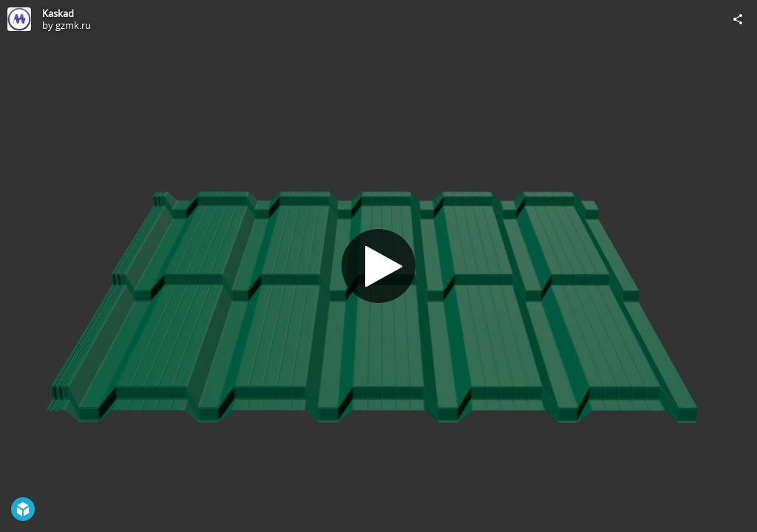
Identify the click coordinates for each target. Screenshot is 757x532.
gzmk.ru (73, 25)
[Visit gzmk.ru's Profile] (19, 19)
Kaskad (58, 13)
